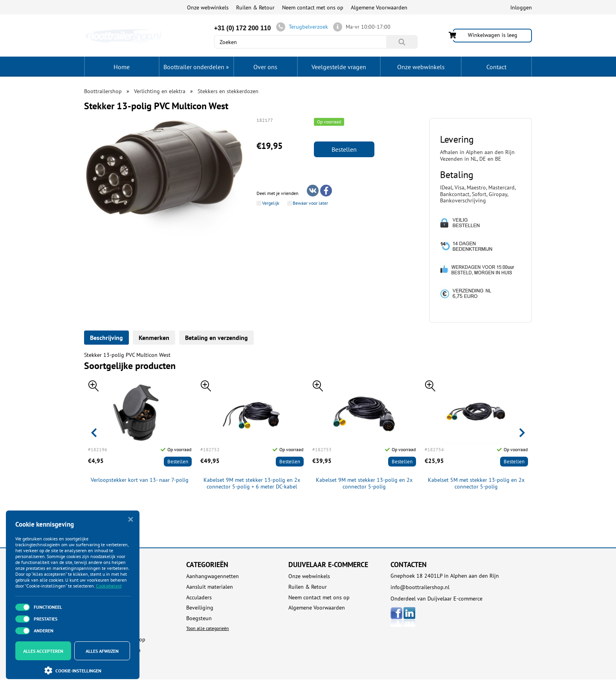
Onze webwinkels (208, 7)
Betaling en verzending (216, 338)
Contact (496, 67)
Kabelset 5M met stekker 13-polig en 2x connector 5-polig (476, 483)
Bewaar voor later (310, 203)
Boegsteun (199, 618)
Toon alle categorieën (208, 628)
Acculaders (199, 598)
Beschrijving (106, 338)
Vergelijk (271, 203)
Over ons (265, 67)
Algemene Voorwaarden (379, 7)
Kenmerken (154, 338)
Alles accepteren (43, 651)
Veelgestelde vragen (339, 67)
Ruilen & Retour (255, 7)
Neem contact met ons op (313, 7)
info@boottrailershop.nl (420, 587)
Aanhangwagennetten (213, 576)
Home (122, 67)
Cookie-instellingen (73, 670)
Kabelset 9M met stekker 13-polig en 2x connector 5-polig (364, 483)
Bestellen (344, 149)
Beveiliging (200, 608)
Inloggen (521, 7)
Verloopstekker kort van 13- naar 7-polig (140, 480)
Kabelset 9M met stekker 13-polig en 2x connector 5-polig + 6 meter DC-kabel (252, 483)
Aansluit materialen (210, 587)
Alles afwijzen (102, 651)
